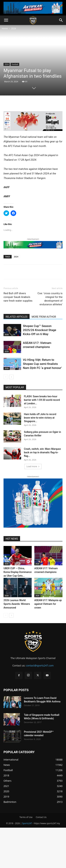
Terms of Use (26, 817)
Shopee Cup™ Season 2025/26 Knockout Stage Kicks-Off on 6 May (40, 330)
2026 (7, 335)
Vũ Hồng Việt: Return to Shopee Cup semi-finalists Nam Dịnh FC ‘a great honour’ (42, 364)
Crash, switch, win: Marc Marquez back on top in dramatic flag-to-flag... (42, 452)
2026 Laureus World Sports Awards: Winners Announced (17, 604)
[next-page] (11, 377)
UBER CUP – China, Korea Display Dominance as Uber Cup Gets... (18, 572)
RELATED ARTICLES (17, 317)
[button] (6, 20)
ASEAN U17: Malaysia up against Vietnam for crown (48, 604)
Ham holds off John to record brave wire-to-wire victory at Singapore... (40, 418)
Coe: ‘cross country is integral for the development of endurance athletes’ (50, 299)
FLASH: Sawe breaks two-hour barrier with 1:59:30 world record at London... (42, 400)
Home (5, 28)
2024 (13, 28)
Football (15, 64)
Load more (33, 466)
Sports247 (27, 823)
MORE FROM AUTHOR (44, 317)
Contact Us (41, 817)
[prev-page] (6, 377)
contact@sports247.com (40, 665)
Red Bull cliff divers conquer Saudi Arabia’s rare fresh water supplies (18, 297)
